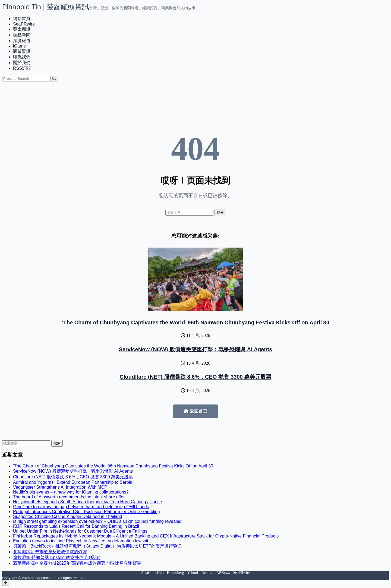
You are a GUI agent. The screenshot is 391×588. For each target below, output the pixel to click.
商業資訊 (22, 51)
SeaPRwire (24, 24)
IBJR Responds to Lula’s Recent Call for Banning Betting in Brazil (76, 526)
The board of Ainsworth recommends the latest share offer (69, 497)
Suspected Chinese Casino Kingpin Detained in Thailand (68, 516)
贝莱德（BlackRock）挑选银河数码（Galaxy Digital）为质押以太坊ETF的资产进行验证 (97, 546)
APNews (223, 573)
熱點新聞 (22, 35)
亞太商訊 (22, 29)
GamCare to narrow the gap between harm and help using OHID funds (81, 507)
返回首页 (195, 411)
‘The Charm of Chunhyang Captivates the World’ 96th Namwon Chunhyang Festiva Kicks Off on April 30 (195, 323)
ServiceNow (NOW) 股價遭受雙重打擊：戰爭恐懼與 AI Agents (196, 349)
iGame (19, 46)
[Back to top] (6, 583)
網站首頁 (22, 19)
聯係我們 (22, 57)
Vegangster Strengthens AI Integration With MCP (60, 487)
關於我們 (22, 63)
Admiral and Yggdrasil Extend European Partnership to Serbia (73, 482)
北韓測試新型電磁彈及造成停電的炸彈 (50, 552)
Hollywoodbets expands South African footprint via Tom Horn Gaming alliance (87, 502)
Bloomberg (176, 573)
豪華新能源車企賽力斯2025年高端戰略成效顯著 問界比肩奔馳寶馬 (77, 563)
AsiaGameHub (152, 573)
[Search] (54, 79)
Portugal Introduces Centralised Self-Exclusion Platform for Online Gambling (86, 512)
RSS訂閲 (22, 68)
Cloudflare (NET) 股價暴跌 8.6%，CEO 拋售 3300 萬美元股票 (196, 377)
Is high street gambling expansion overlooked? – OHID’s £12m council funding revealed (97, 521)
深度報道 (22, 41)
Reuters (207, 573)
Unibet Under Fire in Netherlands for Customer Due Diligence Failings (80, 531)
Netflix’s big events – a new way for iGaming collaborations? (71, 492)
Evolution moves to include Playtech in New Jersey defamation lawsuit (81, 541)
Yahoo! (193, 573)
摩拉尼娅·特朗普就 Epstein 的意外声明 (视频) (57, 557)
